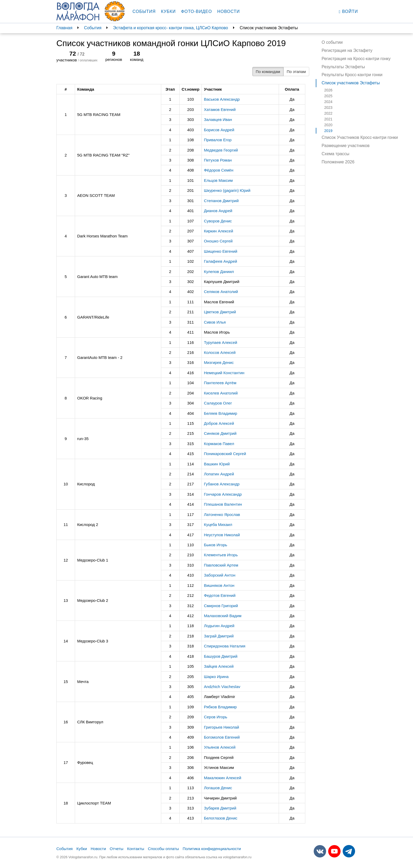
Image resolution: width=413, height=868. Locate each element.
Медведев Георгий (221, 150)
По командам (268, 72)
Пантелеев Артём (220, 383)
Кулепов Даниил (219, 272)
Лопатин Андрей (219, 474)
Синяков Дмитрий (220, 433)
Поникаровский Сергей (225, 454)
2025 (328, 96)
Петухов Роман (218, 160)
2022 (328, 113)
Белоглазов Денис (221, 818)
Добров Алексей (219, 423)
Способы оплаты (163, 849)
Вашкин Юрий (217, 464)
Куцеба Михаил (218, 525)
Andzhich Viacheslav (222, 687)
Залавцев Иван (218, 120)
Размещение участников (346, 146)
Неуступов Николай (222, 535)
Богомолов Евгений (222, 737)
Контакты (136, 849)
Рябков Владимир (220, 707)
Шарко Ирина (216, 677)
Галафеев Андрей (220, 261)
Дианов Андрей (218, 211)
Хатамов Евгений (220, 109)
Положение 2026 (338, 162)
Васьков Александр (222, 99)
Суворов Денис (218, 221)
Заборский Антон (220, 575)
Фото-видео (196, 11)
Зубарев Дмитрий (220, 808)
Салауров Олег (218, 403)
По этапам (296, 72)
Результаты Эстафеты (343, 67)
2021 (328, 119)
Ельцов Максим (218, 180)
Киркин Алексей (218, 231)
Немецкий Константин (224, 373)
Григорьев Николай (222, 727)
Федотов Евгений (220, 595)
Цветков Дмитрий (220, 312)
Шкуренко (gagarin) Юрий (227, 190)
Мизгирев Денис (219, 362)
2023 (328, 108)
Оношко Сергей (218, 241)
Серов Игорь (215, 717)
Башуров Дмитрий (221, 656)
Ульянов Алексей (220, 747)
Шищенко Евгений (221, 251)
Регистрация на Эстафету (347, 50)
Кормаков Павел (219, 444)
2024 (328, 102)
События (144, 11)
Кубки (168, 11)
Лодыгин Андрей (219, 626)
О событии (332, 42)
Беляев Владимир (220, 413)
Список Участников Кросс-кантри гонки (360, 137)
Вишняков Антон (219, 585)
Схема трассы (335, 154)
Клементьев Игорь (221, 555)
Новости (229, 11)
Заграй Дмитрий (219, 636)
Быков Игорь (215, 545)
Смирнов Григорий (221, 606)
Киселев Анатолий (221, 393)
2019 (328, 131)
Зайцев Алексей (219, 666)
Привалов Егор (218, 140)
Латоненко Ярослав (222, 515)
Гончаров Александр (223, 494)
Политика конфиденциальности (212, 849)
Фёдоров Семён (219, 170)
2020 (328, 125)
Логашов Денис (218, 788)
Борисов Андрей (219, 130)
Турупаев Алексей (220, 342)
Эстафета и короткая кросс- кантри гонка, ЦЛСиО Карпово (170, 28)
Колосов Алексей (220, 352)
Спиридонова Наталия (225, 646)
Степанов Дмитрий (221, 201)
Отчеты (116, 849)
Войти (348, 12)
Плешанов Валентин (223, 504)
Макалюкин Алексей (223, 778)
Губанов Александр (222, 484)
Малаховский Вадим (223, 616)
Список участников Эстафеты (351, 83)
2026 (328, 90)
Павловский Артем (221, 565)
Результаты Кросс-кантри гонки (352, 75)
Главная (64, 28)
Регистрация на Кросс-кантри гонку (356, 59)
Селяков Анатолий (221, 292)
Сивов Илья (215, 322)
